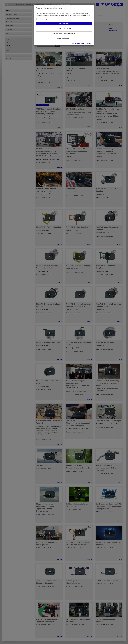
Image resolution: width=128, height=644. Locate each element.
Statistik (50, 19)
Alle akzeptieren (64, 23)
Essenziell (41, 19)
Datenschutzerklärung (78, 43)
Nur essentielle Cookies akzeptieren (64, 33)
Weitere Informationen (63, 39)
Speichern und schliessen (64, 28)
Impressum (89, 43)
